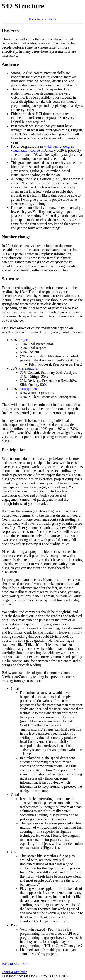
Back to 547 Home (42, 19)
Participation (28, 389)
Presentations (28, 368)
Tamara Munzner (14, 972)
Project (23, 340)
